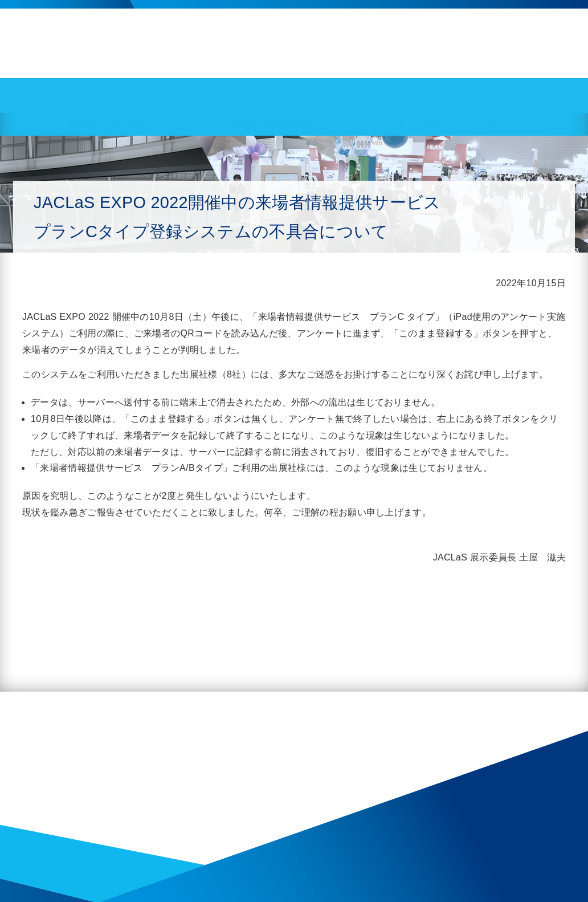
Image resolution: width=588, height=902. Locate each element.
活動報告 (85, 124)
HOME (45, 124)
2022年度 (129, 124)
